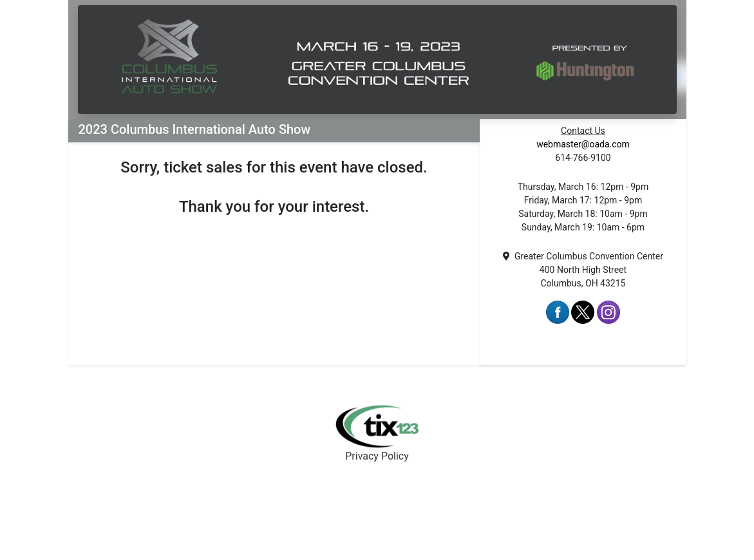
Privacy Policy (377, 456)
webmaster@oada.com (583, 144)
